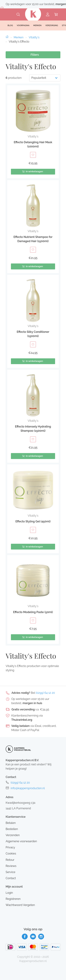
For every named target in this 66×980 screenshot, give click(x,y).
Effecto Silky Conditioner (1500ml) (33, 334)
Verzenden (13, 835)
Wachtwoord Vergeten (20, 905)
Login (9, 893)
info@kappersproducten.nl (28, 788)
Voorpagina (23, 25)
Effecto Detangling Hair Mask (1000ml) (33, 144)
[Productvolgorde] (45, 78)
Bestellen (12, 829)
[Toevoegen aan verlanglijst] (33, 155)
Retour (10, 860)
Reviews (11, 866)
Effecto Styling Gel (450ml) (33, 521)
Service (10, 872)
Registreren (13, 899)
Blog (10, 25)
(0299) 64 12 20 (45, 693)
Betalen (11, 823)
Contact (11, 878)
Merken (19, 37)
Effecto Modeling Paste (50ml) (33, 612)
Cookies (11, 854)
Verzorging (52, 25)
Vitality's (34, 37)
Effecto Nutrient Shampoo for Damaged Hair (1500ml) (33, 239)
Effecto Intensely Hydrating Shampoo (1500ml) (33, 429)
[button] (33, 132)
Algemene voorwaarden (21, 841)
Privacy (10, 847)
